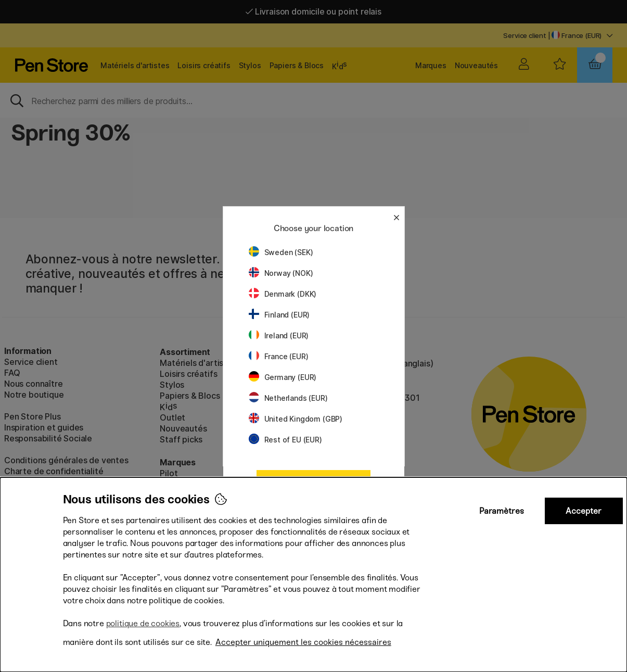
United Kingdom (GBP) (296, 419)
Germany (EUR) (283, 377)
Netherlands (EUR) (288, 398)
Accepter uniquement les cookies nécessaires (303, 642)
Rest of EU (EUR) (285, 440)
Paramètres (502, 511)
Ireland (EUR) (279, 335)
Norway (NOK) (281, 273)
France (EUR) (279, 356)
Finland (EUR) (279, 315)
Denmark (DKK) (283, 294)
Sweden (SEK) (281, 252)
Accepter (584, 511)
